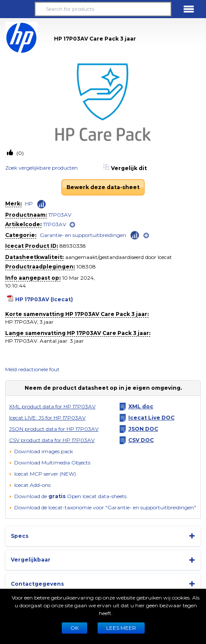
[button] (17, 9)
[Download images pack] (41, 451)
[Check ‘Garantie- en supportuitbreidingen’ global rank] (135, 235)
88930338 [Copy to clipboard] (73, 246)
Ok (74, 628)
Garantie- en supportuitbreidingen (83, 235)
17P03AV (60, 215)
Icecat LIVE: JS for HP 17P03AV (47, 418)
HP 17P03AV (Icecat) (44, 299)
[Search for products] (103, 9)
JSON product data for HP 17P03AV (54, 429)
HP (29, 204)
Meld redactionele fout (32, 369)
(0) (19, 153)
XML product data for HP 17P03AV (52, 406)
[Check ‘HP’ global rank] (41, 204)
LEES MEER (121, 628)
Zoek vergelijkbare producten (41, 168)
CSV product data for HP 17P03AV (52, 440)
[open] (72, 225)
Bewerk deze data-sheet (103, 187)
